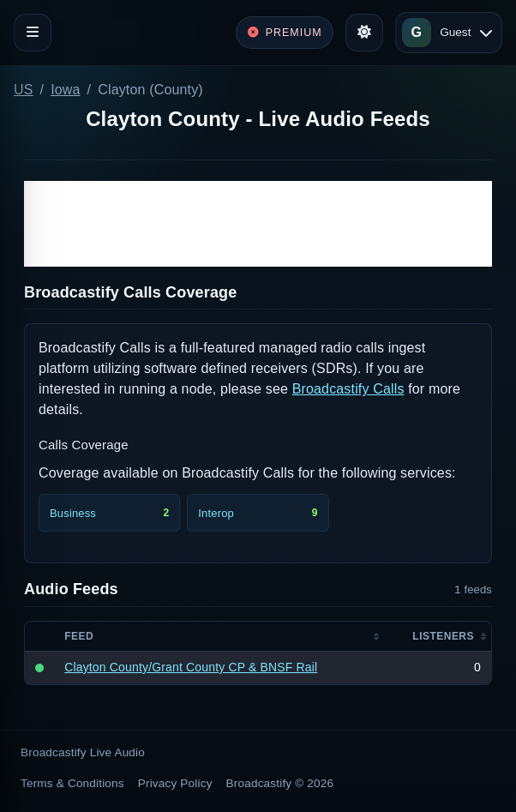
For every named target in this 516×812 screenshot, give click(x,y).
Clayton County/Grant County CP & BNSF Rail (191, 667)
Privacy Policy (175, 783)
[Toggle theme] (364, 33)
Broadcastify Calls (348, 389)
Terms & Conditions (72, 783)
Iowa (65, 90)
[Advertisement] (258, 224)
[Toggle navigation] (33, 33)
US (24, 90)
